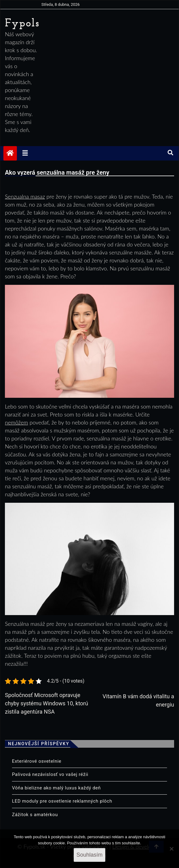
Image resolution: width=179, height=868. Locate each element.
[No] (171, 849)
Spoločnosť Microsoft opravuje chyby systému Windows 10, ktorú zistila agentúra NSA (47, 703)
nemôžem (16, 422)
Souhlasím (89, 855)
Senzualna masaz (25, 196)
